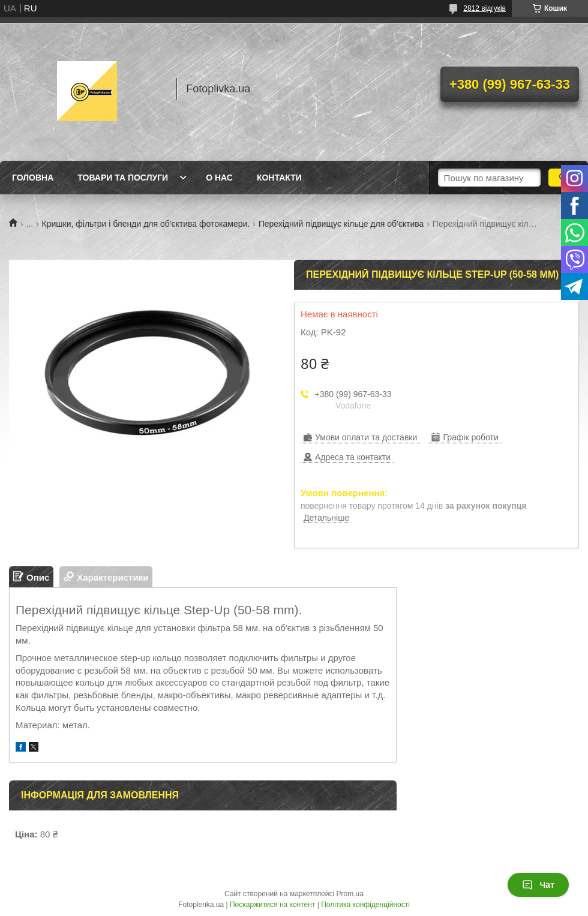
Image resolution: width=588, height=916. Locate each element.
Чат (538, 885)
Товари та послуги (123, 178)
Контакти (279, 178)
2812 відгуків (484, 8)
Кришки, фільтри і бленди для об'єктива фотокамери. (146, 224)
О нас (219, 178)
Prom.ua (350, 894)
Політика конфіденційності (365, 905)
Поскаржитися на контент (272, 905)
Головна (33, 178)
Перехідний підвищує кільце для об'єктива (341, 224)
